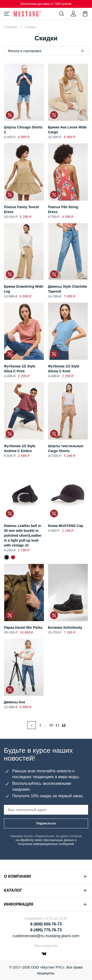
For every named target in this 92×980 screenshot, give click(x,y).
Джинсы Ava (14, 702)
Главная (10, 27)
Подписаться (46, 823)
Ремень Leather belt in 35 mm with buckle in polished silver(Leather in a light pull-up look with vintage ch (23, 536)
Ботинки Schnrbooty (65, 627)
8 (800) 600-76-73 (46, 924)
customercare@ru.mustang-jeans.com (46, 936)
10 (51, 725)
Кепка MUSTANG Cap (66, 526)
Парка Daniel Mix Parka (23, 627)
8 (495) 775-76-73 (46, 930)
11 (57, 725)
